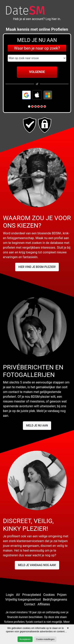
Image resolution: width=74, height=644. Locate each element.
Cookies (49, 595)
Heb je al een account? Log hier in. (37, 19)
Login (10, 595)
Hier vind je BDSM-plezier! (37, 267)
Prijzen (62, 595)
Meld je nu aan (37, 425)
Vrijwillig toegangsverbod (23, 599)
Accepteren (25, 639)
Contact (30, 604)
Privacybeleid (32, 595)
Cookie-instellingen (45, 639)
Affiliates (44, 604)
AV (18, 595)
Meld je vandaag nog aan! (37, 565)
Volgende (37, 72)
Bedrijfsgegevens (55, 599)
